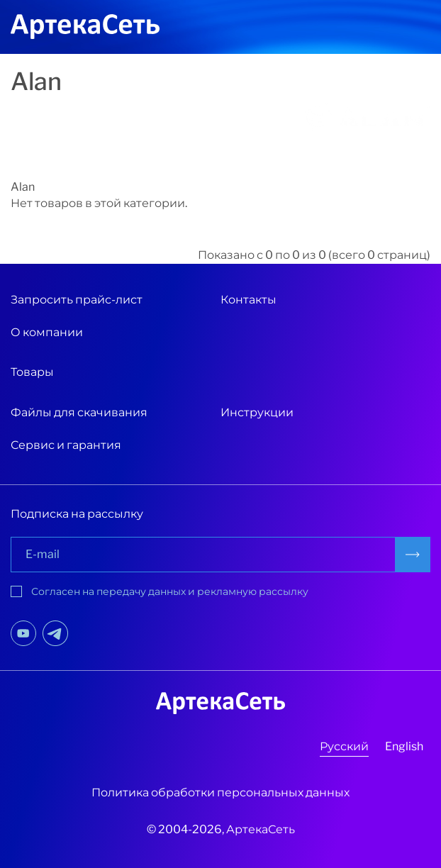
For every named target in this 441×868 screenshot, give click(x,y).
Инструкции (257, 412)
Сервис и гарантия (66, 445)
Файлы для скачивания (79, 412)
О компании (47, 332)
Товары (32, 372)
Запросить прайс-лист (77, 300)
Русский (344, 746)
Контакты (249, 300)
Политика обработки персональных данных (220, 792)
